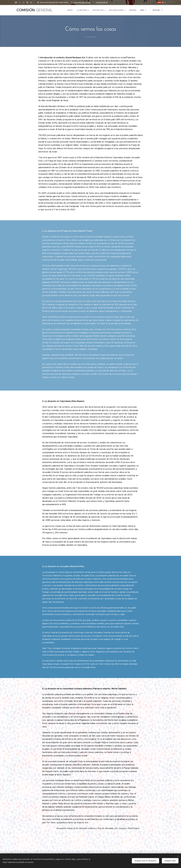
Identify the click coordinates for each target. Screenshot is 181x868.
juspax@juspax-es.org (82, 2)
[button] (158, 10)
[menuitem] (72, 10)
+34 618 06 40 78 (102, 2)
